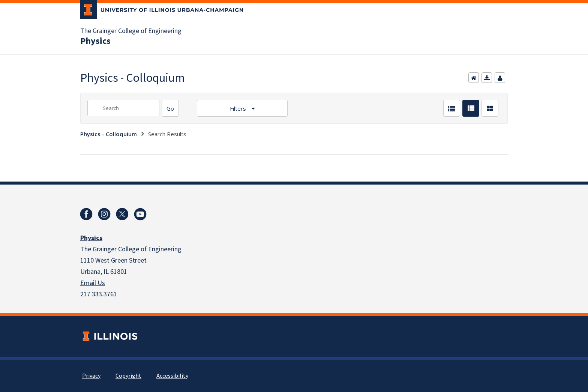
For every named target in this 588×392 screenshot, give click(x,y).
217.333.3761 (99, 294)
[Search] (170, 108)
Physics (95, 41)
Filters (239, 108)
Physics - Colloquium (109, 134)
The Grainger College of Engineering (131, 31)
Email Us (93, 283)
